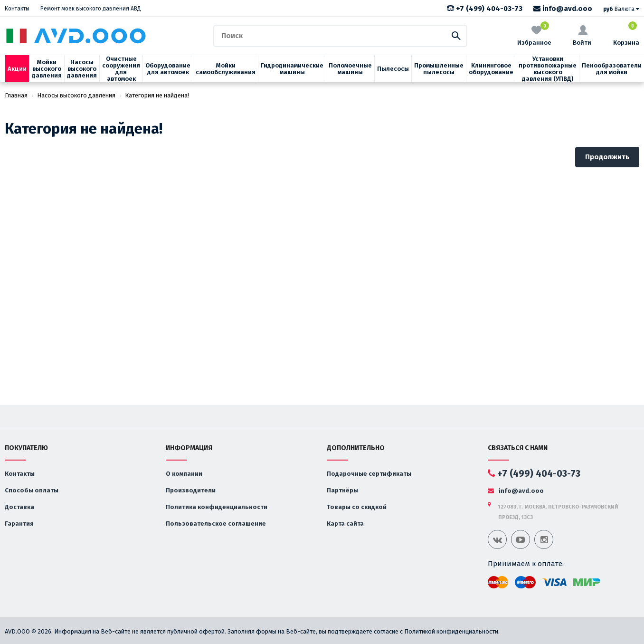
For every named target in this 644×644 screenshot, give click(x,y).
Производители (191, 490)
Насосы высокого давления (76, 95)
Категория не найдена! (157, 95)
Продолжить (607, 157)
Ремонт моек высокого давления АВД (91, 9)
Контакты (17, 9)
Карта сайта (345, 524)
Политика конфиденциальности (217, 507)
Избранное (534, 35)
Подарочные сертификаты (369, 474)
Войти (582, 36)
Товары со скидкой (357, 507)
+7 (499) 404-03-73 (485, 9)
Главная (16, 95)
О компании (184, 474)
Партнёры (342, 490)
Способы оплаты (32, 490)
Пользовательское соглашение (216, 524)
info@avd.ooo (563, 9)
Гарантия (19, 524)
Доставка (19, 507)
